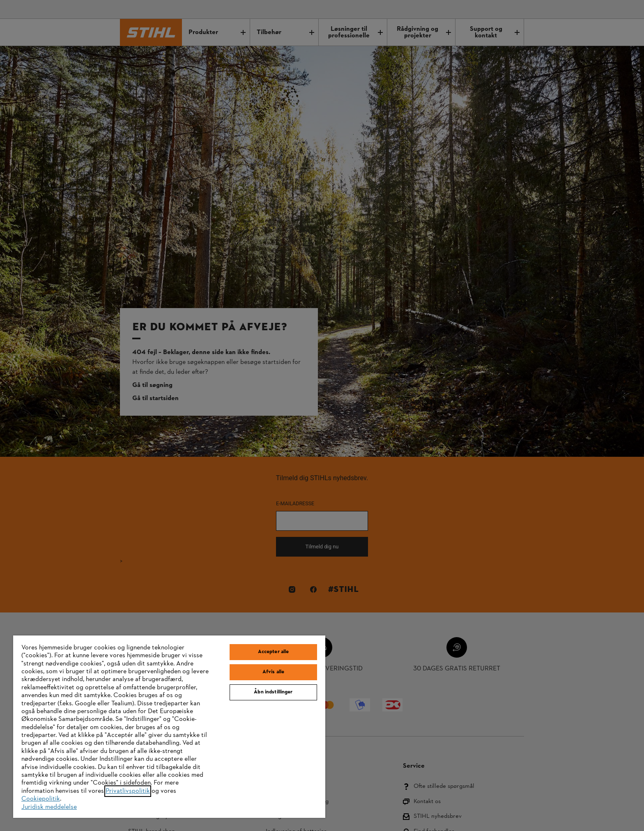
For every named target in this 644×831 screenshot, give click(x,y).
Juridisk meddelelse (49, 807)
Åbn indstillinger (273, 692)
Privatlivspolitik (128, 791)
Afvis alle (273, 672)
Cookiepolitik (41, 799)
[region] (169, 727)
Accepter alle (274, 652)
